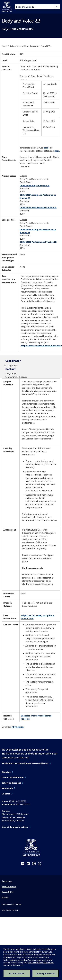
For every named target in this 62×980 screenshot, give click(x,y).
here (46, 148)
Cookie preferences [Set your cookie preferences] (45, 973)
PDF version (18, 727)
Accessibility (7, 892)
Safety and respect (11, 783)
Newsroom (7, 788)
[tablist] (37, 7)
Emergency (7, 881)
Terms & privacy (9, 887)
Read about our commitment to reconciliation (25, 763)
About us (6, 772)
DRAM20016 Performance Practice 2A (38, 207)
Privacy (5, 897)
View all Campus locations (15, 827)
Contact (6, 794)
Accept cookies (17, 973)
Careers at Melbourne (13, 777)
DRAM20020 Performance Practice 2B (38, 242)
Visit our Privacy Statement (41, 963)
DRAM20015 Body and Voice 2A (35, 185)
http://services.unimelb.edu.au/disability (41, 346)
